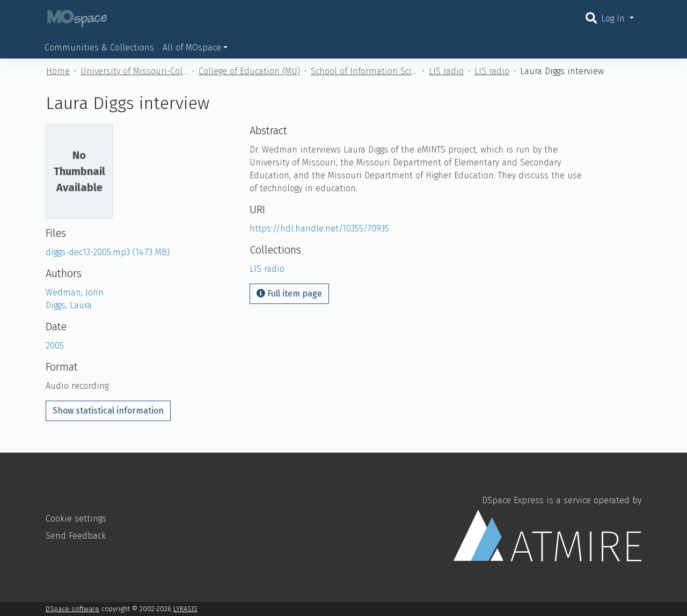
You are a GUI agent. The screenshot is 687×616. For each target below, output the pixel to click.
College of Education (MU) (249, 71)
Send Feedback (76, 536)
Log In (614, 19)
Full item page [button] (289, 293)
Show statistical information (108, 411)
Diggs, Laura (69, 305)
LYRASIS (185, 609)
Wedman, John (75, 292)
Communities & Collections (99, 48)
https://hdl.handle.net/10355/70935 (319, 229)
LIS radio (446, 71)
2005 (55, 346)
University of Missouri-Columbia (134, 71)
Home (58, 71)
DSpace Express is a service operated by (547, 528)
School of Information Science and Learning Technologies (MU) (364, 71)
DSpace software (72, 609)
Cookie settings (76, 519)
